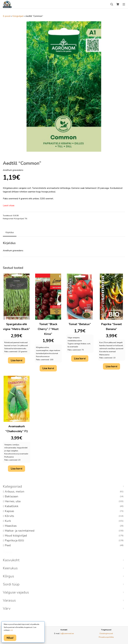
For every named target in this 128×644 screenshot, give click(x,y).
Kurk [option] (64, 521)
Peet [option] (64, 545)
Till (26, 219)
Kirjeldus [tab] (10, 232)
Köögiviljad (18, 16)
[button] (64, 487)
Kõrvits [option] (64, 516)
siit (11, 630)
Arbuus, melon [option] (64, 492)
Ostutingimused (106, 633)
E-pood (7, 16)
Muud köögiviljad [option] (64, 536)
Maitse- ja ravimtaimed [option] (64, 531)
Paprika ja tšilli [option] (64, 541)
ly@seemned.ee (67, 633)
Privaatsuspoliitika (106, 637)
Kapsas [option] (64, 511)
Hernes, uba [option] (64, 501)
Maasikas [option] (64, 526)
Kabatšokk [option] (64, 506)
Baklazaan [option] (64, 496)
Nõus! (10, 638)
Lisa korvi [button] (17, 360)
